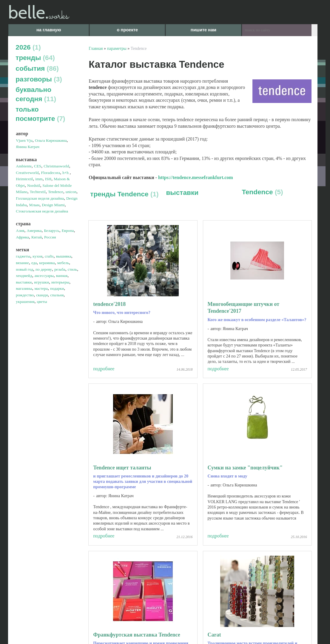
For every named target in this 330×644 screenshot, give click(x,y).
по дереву (44, 269)
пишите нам (203, 30)
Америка (34, 231)
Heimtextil (24, 179)
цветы (42, 302)
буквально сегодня (36, 94)
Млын (34, 205)
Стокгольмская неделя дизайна (42, 211)
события (37, 68)
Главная (96, 48)
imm (39, 179)
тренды (35, 58)
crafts (49, 256)
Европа (68, 231)
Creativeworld (27, 173)
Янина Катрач (28, 147)
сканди (42, 295)
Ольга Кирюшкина (51, 140)
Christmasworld (56, 166)
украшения (25, 302)
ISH (48, 179)
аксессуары (44, 276)
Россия (50, 237)
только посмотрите (40, 114)
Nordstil (34, 185)
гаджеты (23, 256)
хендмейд (24, 276)
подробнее (104, 369)
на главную (49, 30)
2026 (28, 47)
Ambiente (24, 166)
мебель (63, 263)
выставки (24, 282)
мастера (41, 288)
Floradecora (51, 173)
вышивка (64, 256)
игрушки (41, 282)
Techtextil (38, 192)
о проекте (128, 30)
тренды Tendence (124, 194)
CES (38, 166)
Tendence (56, 192)
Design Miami (53, 205)
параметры (117, 48)
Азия (20, 231)
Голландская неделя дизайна (40, 198)
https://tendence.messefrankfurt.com (196, 177)
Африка (22, 237)
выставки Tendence (149, 203)
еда (34, 263)
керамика (47, 263)
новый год (24, 269)
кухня (37, 256)
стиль (73, 269)
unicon (71, 192)
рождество (25, 295)
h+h (66, 173)
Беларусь (51, 231)
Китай (37, 237)
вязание (22, 263)
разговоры (39, 79)
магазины (24, 288)
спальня (57, 295)
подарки (57, 288)
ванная (62, 276)
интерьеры (60, 282)
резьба (60, 269)
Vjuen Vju (24, 140)
